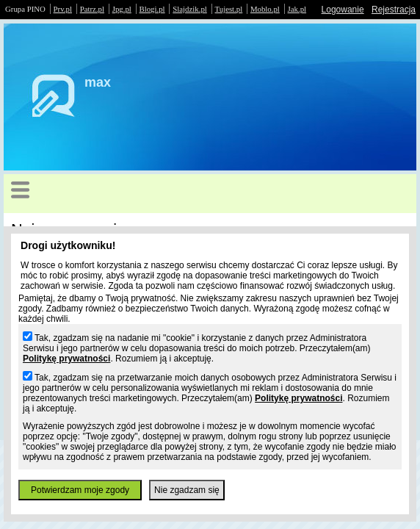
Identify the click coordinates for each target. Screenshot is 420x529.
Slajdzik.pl (189, 9)
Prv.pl (63, 9)
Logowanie (343, 10)
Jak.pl (297, 9)
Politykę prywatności (66, 359)
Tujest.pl (229, 9)
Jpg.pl (122, 9)
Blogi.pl (152, 9)
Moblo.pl (265, 9)
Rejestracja (394, 10)
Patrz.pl (92, 9)
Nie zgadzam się (187, 490)
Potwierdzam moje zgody (80, 490)
